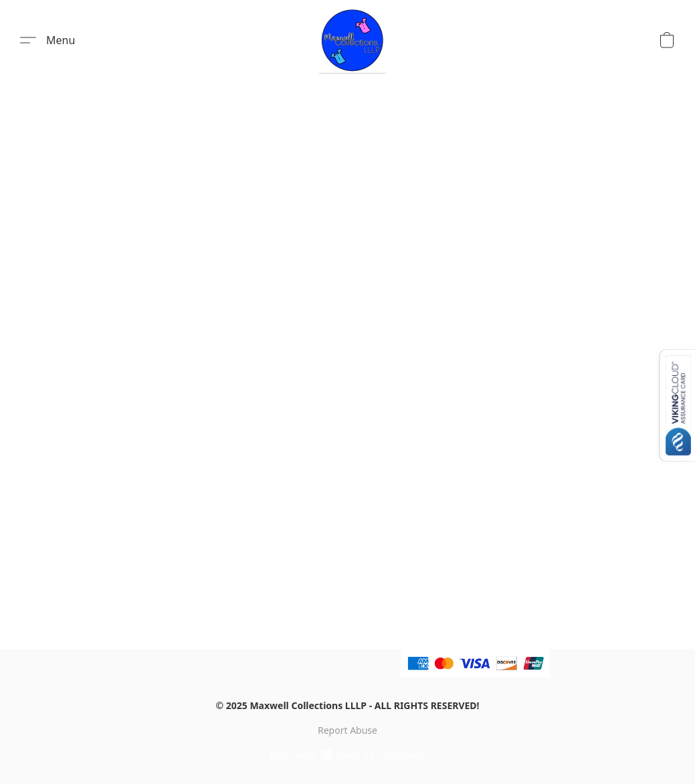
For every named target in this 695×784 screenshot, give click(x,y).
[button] (353, 40)
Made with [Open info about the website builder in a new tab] (348, 755)
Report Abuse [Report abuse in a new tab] (347, 730)
